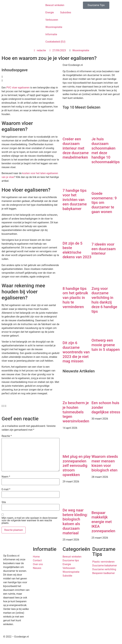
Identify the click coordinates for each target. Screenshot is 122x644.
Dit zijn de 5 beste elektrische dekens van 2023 (77, 250)
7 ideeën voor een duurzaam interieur (104, 249)
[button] (31, 77)
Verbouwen (52, 20)
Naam (6, 477)
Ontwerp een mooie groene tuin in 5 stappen (106, 345)
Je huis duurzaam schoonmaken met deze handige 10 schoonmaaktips (106, 150)
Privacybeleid (70, 637)
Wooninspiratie (54, 27)
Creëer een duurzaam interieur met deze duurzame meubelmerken (76, 148)
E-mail (6, 489)
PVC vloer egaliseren (18, 88)
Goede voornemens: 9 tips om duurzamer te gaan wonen (104, 203)
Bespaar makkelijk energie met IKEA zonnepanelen (103, 522)
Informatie (51, 34)
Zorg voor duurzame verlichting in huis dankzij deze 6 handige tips (104, 300)
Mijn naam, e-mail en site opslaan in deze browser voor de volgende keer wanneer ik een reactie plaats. (30, 521)
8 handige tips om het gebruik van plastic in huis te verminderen (75, 298)
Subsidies (66, 12)
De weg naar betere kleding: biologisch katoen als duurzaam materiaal (75, 522)
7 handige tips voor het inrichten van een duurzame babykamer (75, 200)
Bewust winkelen (55, 5)
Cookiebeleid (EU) (55, 42)
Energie (50, 12)
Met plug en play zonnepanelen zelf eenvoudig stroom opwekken (77, 466)
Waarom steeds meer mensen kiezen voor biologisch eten (105, 463)
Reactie (7, 436)
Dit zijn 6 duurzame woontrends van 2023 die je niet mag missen (76, 352)
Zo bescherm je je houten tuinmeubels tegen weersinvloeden (76, 412)
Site (4, 502)
